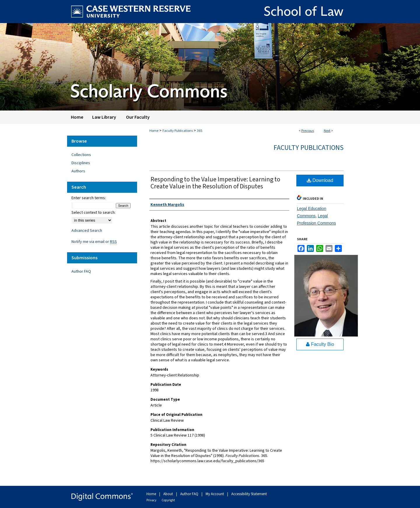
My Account (215, 494)
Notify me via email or (94, 242)
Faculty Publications (178, 131)
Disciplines (81, 163)
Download (320, 180)
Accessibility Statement (249, 494)
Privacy (152, 500)
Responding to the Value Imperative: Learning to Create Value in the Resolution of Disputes (215, 183)
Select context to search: (93, 213)
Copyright (168, 500)
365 (199, 131)
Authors (78, 171)
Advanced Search (87, 231)
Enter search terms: (89, 198)
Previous (308, 131)
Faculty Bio (320, 344)
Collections (81, 155)
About (169, 494)
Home (154, 131)
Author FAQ (81, 271)
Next (327, 131)
